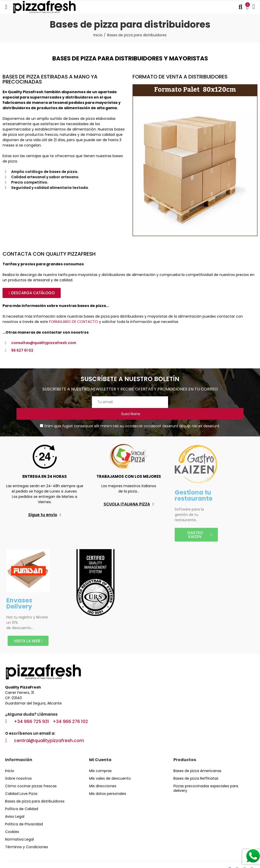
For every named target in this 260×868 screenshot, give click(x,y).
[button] (32, 293)
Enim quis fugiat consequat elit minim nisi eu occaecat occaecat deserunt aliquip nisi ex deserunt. (130, 414)
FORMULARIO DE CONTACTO (74, 322)
